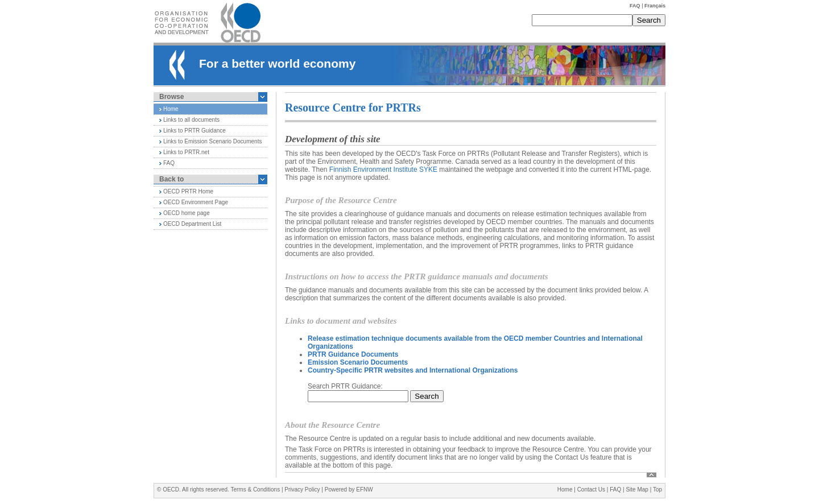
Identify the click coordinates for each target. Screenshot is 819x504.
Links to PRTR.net (186, 152)
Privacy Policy (302, 489)
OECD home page (187, 213)
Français (655, 6)
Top (657, 489)
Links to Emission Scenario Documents (212, 141)
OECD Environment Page (196, 202)
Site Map (637, 489)
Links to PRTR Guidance (195, 131)
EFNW (364, 489)
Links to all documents (191, 120)
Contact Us (591, 489)
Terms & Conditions (255, 489)
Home (171, 109)
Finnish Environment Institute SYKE (383, 170)
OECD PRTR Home (188, 191)
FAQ (635, 6)
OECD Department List (192, 224)
